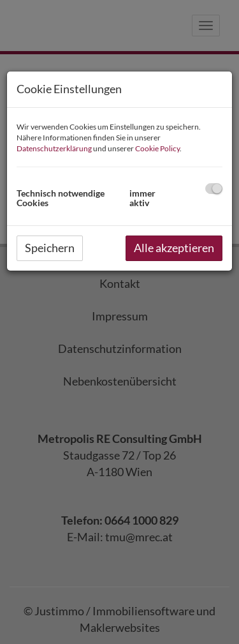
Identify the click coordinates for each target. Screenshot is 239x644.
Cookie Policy (157, 148)
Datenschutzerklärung (54, 148)
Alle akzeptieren (174, 248)
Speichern (50, 248)
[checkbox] (214, 189)
